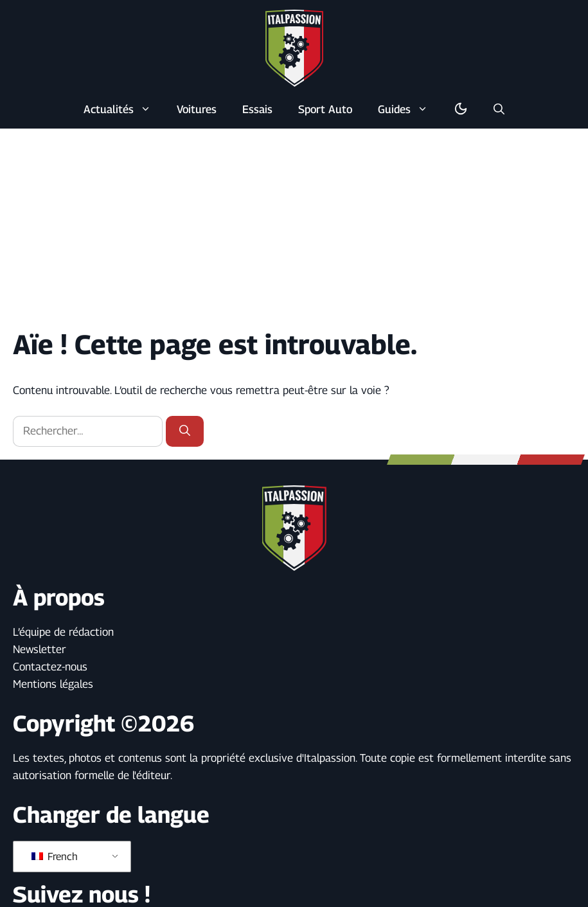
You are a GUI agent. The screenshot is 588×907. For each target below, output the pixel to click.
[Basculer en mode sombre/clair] (461, 109)
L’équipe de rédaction (63, 632)
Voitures (197, 109)
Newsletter (40, 649)
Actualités (124, 109)
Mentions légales (53, 684)
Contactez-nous (50, 667)
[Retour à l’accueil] (294, 48)
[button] (499, 109)
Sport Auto (325, 109)
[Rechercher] (185, 431)
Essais (257, 109)
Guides (409, 109)
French (55, 857)
